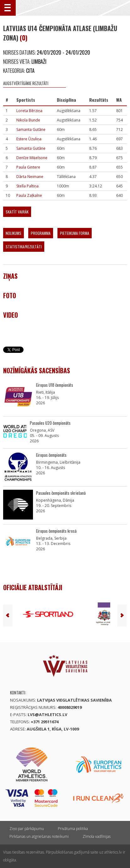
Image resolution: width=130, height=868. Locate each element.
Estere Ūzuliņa (29, 139)
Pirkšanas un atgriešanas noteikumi (39, 836)
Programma (41, 233)
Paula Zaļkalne (29, 195)
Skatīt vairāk (17, 212)
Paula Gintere (28, 167)
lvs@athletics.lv (47, 714)
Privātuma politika (73, 829)
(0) (24, 38)
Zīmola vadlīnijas (97, 836)
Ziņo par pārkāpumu (27, 829)
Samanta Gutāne (31, 129)
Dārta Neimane (30, 177)
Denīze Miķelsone (32, 158)
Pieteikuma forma (75, 233)
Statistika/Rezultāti (24, 247)
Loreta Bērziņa (29, 111)
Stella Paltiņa (27, 186)
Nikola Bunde (28, 120)
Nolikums (14, 233)
